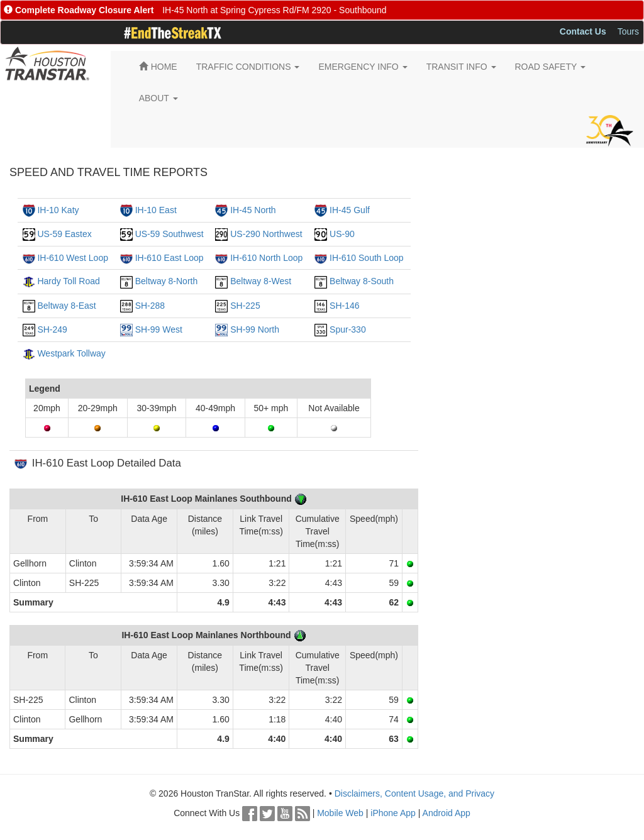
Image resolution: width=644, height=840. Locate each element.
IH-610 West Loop (73, 258)
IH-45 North (253, 210)
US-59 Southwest (169, 234)
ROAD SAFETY (550, 67)
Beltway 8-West (261, 281)
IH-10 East (156, 210)
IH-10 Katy (58, 210)
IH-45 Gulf (350, 210)
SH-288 (150, 306)
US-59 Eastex (64, 234)
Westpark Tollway (71, 353)
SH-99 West (159, 329)
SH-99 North (255, 329)
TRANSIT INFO (461, 67)
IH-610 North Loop (266, 258)
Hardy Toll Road (68, 281)
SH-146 (344, 306)
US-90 (342, 234)
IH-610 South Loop (367, 258)
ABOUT (158, 98)
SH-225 (245, 306)
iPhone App (393, 813)
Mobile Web (340, 813)
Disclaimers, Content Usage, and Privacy (414, 793)
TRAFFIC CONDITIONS (248, 67)
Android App (447, 813)
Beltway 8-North (167, 281)
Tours (628, 31)
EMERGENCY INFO (363, 67)
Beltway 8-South (362, 281)
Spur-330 (348, 329)
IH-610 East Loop (169, 258)
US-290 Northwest (266, 234)
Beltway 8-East (66, 306)
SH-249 (52, 329)
